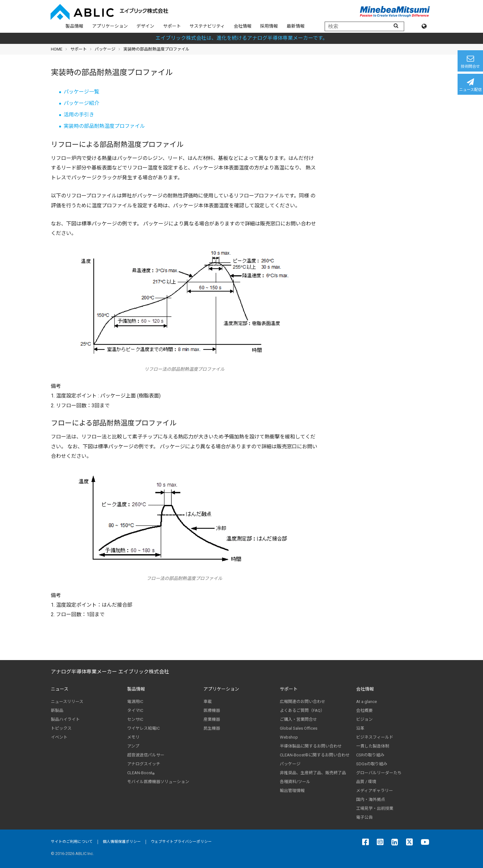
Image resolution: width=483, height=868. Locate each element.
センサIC (135, 719)
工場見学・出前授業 (375, 808)
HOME (57, 49)
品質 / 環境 (366, 782)
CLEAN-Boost (141, 773)
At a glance (366, 702)
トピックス (61, 728)
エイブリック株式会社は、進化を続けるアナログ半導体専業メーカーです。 (241, 38)
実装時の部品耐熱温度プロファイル (104, 126)
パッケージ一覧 (81, 92)
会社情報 (243, 26)
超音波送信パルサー (146, 755)
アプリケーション (110, 26)
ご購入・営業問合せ (298, 719)
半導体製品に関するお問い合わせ (311, 746)
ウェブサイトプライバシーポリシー (181, 842)
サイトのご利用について (72, 842)
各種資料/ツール (295, 782)
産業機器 (212, 719)
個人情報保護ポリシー (122, 842)
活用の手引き (79, 115)
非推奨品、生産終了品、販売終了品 (313, 773)
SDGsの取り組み (372, 764)
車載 (208, 702)
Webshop (289, 737)
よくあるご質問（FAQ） (302, 710)
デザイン (145, 26)
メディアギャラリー (375, 791)
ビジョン (364, 719)
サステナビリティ (207, 26)
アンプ (133, 746)
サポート (172, 26)
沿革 (360, 728)
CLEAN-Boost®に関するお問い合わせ (315, 755)
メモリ (133, 737)
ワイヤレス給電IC (143, 728)
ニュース (60, 689)
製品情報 (74, 26)
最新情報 (296, 26)
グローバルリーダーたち (379, 773)
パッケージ (105, 49)
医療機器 (212, 710)
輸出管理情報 (292, 791)
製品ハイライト (65, 719)
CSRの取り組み (370, 755)
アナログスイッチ (144, 764)
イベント (59, 737)
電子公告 (364, 817)
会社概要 (364, 710)
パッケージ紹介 (81, 103)
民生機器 (212, 728)
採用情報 (269, 26)
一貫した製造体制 (373, 746)
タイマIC (135, 710)
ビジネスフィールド (375, 737)
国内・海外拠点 (371, 799)
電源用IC (135, 702)
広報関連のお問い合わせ (303, 702)
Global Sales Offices (299, 728)
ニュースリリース (67, 702)
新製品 (57, 710)
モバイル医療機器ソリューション (158, 782)
